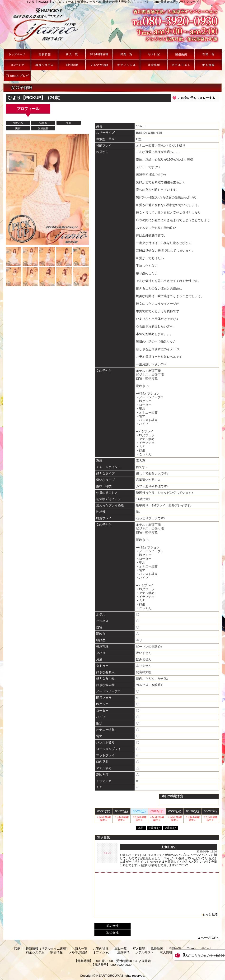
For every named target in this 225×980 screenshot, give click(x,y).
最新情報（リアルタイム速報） (45, 54)
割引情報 (72, 65)
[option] (47, 189)
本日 (141, 828)
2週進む (170, 828)
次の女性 (112, 932)
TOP (17, 54)
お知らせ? (169, 847)
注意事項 (154, 65)
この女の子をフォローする (197, 98)
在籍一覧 (208, 54)
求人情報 (208, 65)
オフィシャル (126, 65)
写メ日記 (154, 54)
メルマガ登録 (99, 65)
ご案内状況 (99, 54)
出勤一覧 (126, 54)
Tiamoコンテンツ (17, 65)
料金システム (45, 65)
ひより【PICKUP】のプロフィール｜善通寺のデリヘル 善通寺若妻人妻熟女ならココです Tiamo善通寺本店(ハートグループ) (112, 26)
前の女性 (112, 926)
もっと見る (210, 914)
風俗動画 (181, 54)
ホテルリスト (181, 65)
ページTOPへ (210, 938)
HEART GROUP (108, 976)
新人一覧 (72, 54)
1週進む (154, 828)
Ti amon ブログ (17, 76)
